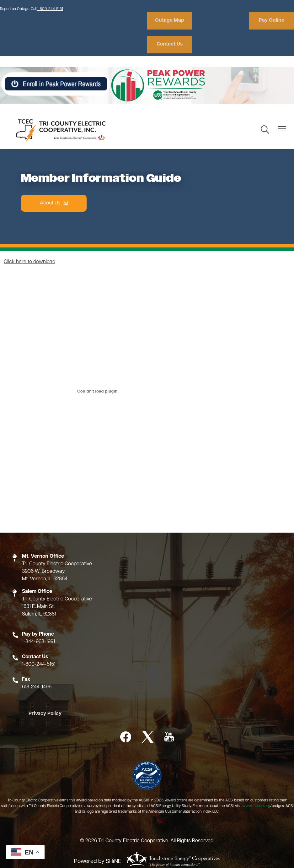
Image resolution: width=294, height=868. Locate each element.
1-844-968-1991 (38, 618)
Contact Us (272, 21)
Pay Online (220, 21)
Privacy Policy (44, 690)
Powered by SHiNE (98, 838)
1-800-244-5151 (50, 9)
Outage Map (169, 21)
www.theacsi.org (256, 783)
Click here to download (29, 238)
